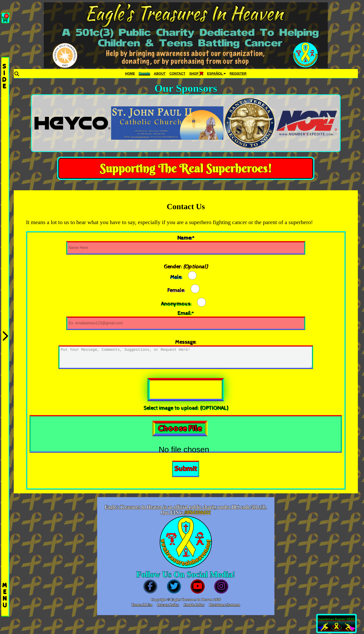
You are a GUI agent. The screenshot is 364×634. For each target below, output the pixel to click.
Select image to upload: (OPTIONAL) (186, 408)
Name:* (186, 238)
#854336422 (197, 512)
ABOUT (160, 74)
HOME (130, 74)
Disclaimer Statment (224, 605)
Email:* (186, 313)
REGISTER (238, 74)
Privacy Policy (168, 605)
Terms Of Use (142, 605)
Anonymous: (176, 304)
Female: (176, 290)
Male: (176, 277)
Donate (144, 74)
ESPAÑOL (216, 74)
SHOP (196, 74)
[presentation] (186, 390)
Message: (186, 342)
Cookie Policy (194, 605)
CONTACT (177, 74)
